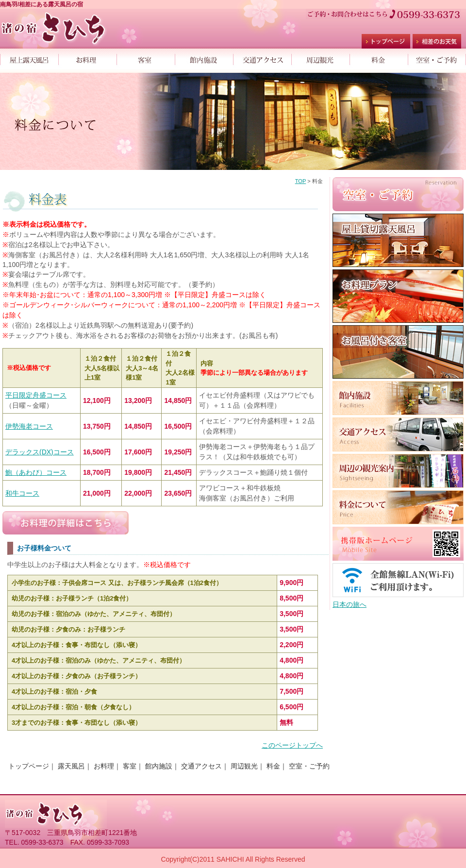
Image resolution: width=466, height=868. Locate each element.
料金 (379, 58)
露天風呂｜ (75, 766)
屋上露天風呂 (29, 58)
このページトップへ (292, 745)
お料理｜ (107, 766)
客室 (146, 58)
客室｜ (133, 766)
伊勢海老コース (29, 426)
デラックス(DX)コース (40, 452)
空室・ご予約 (437, 58)
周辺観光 (320, 58)
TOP (301, 181)
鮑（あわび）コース (36, 472)
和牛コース (22, 493)
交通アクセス (262, 58)
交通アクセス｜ (205, 766)
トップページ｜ (32, 766)
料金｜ (277, 766)
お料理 (87, 58)
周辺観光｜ (248, 766)
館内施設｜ (162, 766)
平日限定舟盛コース (36, 395)
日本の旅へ (349, 604)
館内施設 (204, 58)
